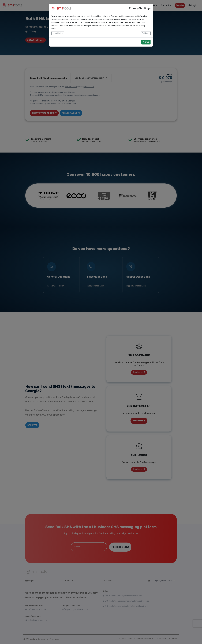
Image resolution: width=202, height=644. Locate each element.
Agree (146, 42)
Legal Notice (58, 33)
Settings (146, 33)
